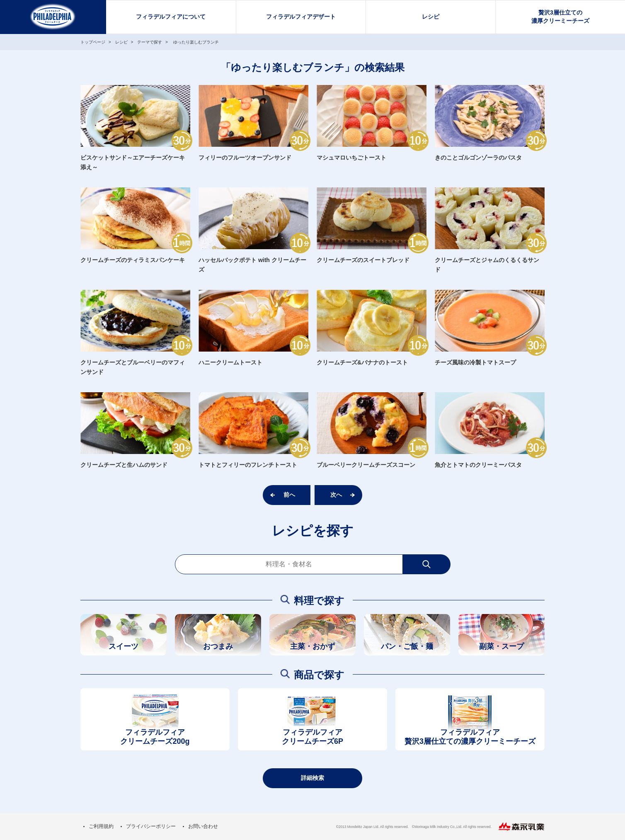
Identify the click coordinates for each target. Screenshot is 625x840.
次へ (336, 495)
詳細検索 (312, 778)
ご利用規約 (101, 826)
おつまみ (218, 646)
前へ (289, 495)
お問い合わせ (203, 826)
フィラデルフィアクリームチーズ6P (312, 737)
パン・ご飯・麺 (407, 646)
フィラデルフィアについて (171, 17)
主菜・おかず (312, 646)
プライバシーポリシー (151, 826)
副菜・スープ (501, 646)
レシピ (431, 17)
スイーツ (124, 646)
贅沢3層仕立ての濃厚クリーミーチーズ (560, 17)
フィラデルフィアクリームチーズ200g (155, 737)
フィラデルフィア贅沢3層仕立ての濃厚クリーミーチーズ (470, 737)
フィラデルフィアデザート (301, 17)
